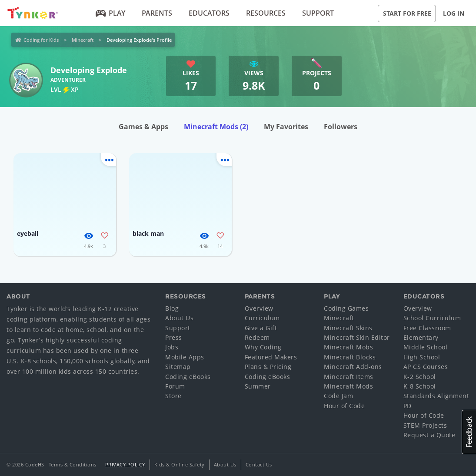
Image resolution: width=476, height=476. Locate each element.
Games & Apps (143, 127)
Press (174, 337)
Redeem (257, 337)
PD (408, 406)
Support (318, 13)
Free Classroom (427, 328)
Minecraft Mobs (348, 347)
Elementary (421, 337)
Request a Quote (429, 435)
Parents (157, 13)
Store (173, 396)
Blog (172, 308)
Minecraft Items (349, 377)
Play (110, 13)
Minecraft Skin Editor (357, 337)
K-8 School (420, 386)
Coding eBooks (188, 377)
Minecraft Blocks (350, 357)
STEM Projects (425, 425)
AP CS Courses (426, 367)
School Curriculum (432, 318)
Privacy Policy (125, 464)
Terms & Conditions (73, 464)
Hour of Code (344, 406)
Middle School (426, 347)
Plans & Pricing (268, 367)
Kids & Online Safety (180, 464)
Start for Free (407, 13)
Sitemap (178, 367)
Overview (259, 308)
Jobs (172, 347)
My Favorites (286, 127)
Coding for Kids (41, 40)
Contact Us (259, 464)
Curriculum (262, 318)
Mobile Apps (185, 357)
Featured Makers (271, 357)
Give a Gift (261, 328)
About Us (179, 318)
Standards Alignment (436, 396)
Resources (266, 13)
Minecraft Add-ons (353, 367)
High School (422, 357)
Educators (209, 13)
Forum (175, 386)
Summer (258, 386)
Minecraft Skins (348, 328)
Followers (341, 127)
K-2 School (420, 377)
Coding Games (346, 308)
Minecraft (83, 40)
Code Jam (338, 396)
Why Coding (263, 347)
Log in (454, 13)
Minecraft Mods (216, 127)
